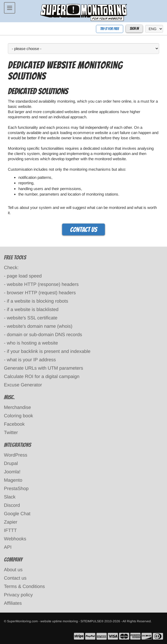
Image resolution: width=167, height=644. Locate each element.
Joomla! (12, 472)
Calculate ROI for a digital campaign (42, 376)
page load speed (24, 276)
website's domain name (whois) (40, 326)
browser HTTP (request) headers (41, 293)
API (8, 547)
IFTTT (10, 530)
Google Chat (17, 514)
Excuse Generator (23, 385)
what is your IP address (31, 360)
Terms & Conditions (24, 586)
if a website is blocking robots (37, 301)
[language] (154, 29)
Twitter (11, 432)
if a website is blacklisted (33, 309)
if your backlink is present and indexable (49, 351)
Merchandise (17, 407)
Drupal (11, 463)
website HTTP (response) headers (43, 284)
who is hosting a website (32, 343)
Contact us (83, 230)
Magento (13, 480)
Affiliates (13, 603)
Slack (10, 497)
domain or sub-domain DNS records (44, 335)
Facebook (14, 424)
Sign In (134, 29)
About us (13, 570)
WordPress (16, 455)
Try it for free (110, 29)
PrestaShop (16, 488)
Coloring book (18, 416)
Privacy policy (18, 595)
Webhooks (15, 539)
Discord (12, 505)
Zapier (11, 522)
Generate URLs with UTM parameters (44, 368)
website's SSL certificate (32, 318)
